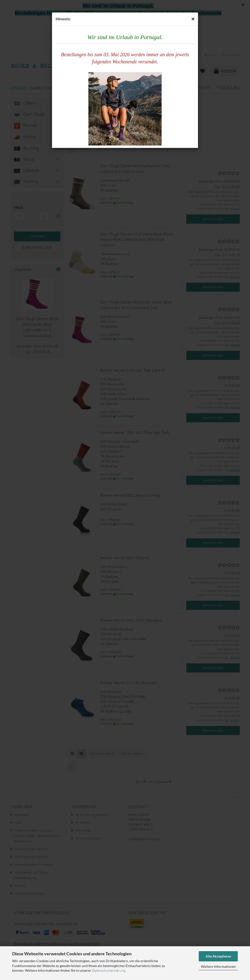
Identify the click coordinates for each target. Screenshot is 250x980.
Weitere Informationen (218, 966)
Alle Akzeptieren (218, 956)
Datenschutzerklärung (109, 970)
